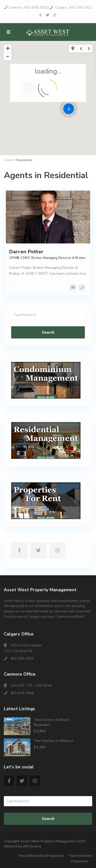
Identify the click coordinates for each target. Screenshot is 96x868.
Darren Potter (26, 252)
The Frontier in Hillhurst (53, 741)
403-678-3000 (35, 7)
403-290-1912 (80, 7)
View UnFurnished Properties (41, 856)
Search (48, 332)
